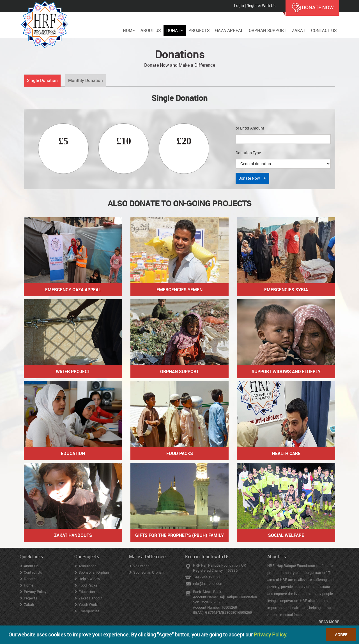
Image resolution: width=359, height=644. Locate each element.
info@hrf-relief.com (208, 583)
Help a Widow (89, 579)
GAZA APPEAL (229, 30)
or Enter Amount (250, 128)
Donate (30, 579)
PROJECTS (199, 30)
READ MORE (329, 622)
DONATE (175, 30)
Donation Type (248, 153)
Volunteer (141, 566)
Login (239, 5)
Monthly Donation (86, 80)
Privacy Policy (35, 592)
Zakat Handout (91, 598)
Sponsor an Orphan (94, 572)
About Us (31, 566)
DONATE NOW (312, 8)
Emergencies (89, 611)
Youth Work (88, 604)
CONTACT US (324, 30)
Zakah (29, 604)
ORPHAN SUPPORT (268, 30)
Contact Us (33, 572)
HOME (129, 30)
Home (29, 585)
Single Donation (42, 80)
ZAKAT (299, 30)
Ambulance (88, 566)
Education (87, 592)
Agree (341, 635)
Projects (31, 598)
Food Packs (88, 585)
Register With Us (261, 5)
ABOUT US (151, 30)
